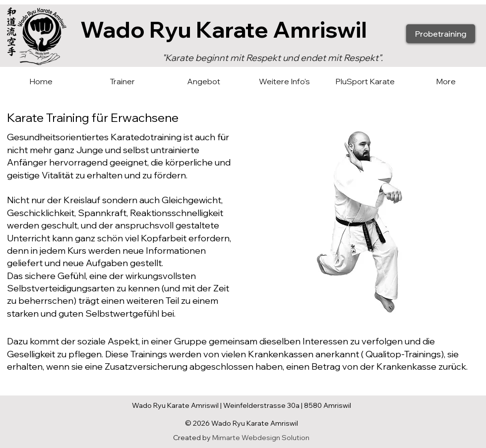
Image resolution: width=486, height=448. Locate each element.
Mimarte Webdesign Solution (261, 438)
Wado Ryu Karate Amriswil (224, 29)
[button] (203, 82)
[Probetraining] (441, 34)
